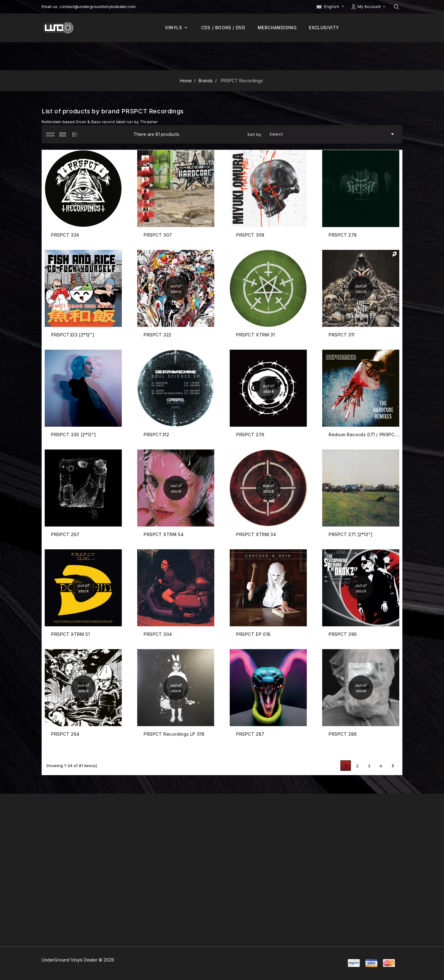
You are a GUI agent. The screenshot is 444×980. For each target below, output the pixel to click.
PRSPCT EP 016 (253, 634)
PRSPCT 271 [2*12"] (351, 534)
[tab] (50, 134)
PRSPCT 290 (343, 634)
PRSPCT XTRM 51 (70, 634)
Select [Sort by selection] (333, 134)
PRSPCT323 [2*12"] (73, 335)
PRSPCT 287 (250, 734)
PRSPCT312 (156, 435)
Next (393, 766)
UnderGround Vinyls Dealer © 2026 (78, 960)
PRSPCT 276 (250, 435)
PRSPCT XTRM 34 (256, 534)
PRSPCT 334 (65, 235)
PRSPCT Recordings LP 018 (174, 734)
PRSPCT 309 (250, 235)
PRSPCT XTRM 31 (255, 335)
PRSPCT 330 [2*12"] (74, 435)
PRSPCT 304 (158, 634)
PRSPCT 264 (65, 734)
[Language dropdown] (331, 6)
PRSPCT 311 (342, 335)
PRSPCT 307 (158, 235)
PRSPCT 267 (65, 534)
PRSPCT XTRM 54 (164, 534)
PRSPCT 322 (158, 335)
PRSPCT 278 (343, 235)
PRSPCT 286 (343, 734)
